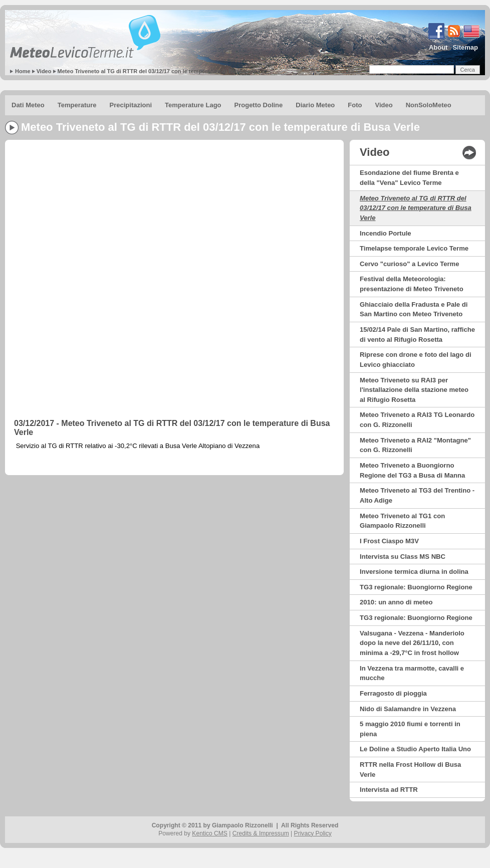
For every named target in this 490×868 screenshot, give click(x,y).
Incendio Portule (386, 233)
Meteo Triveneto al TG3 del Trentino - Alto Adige (417, 495)
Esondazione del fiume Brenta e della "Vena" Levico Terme (409, 178)
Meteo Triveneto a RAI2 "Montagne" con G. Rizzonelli (415, 445)
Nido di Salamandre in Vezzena (408, 709)
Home (23, 71)
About (438, 47)
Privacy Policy (313, 833)
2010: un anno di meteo (396, 602)
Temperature (77, 105)
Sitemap (465, 47)
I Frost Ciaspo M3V (389, 541)
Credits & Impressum (261, 833)
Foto (355, 105)
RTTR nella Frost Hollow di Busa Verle (410, 770)
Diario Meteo (315, 105)
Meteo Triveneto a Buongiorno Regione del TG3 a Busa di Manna (412, 470)
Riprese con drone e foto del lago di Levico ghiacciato (416, 360)
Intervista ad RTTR (389, 790)
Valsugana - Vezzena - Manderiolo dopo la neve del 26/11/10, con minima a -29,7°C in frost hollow (412, 643)
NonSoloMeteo (429, 105)
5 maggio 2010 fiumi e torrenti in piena (410, 729)
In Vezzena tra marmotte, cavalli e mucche (412, 673)
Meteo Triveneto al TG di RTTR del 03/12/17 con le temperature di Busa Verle (157, 71)
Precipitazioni (131, 105)
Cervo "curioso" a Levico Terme (409, 264)
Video (44, 71)
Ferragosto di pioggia (393, 693)
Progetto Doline (259, 105)
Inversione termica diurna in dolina (414, 572)
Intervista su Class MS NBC (403, 557)
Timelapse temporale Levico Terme (414, 248)
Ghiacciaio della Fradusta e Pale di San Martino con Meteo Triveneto (414, 309)
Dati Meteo (28, 105)
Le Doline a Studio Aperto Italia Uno (415, 749)
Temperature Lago (193, 105)
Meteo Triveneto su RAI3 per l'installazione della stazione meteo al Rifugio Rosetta (414, 390)
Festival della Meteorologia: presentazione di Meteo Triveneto (412, 284)
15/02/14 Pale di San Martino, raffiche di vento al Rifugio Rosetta (417, 335)
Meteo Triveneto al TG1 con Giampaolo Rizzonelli (402, 521)
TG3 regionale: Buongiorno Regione (416, 587)
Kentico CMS (210, 833)
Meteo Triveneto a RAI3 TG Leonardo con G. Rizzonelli (417, 420)
